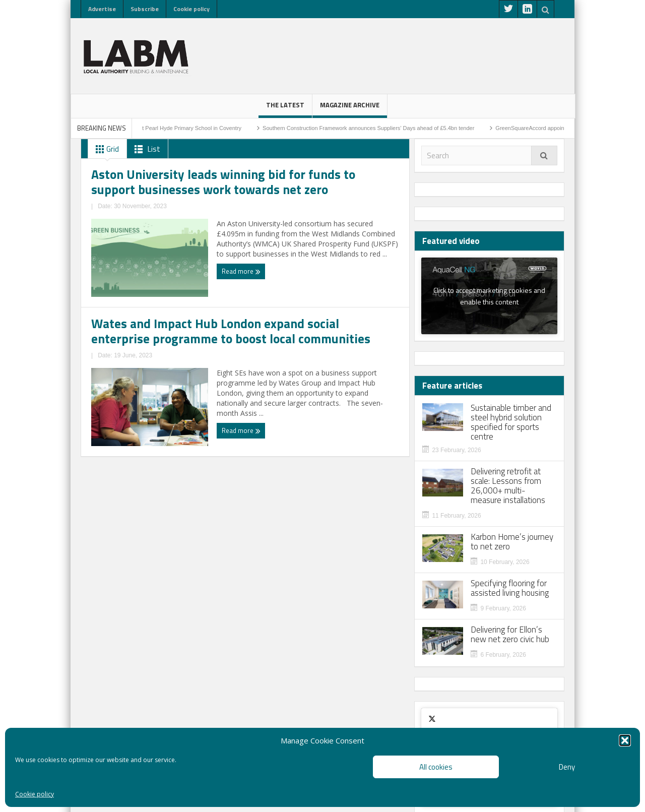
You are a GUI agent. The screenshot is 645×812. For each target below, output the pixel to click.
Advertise (102, 9)
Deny (567, 767)
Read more (113, 374)
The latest (285, 109)
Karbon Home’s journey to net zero (512, 542)
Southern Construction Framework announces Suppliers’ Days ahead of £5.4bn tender (386, 128)
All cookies (436, 767)
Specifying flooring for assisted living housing (510, 588)
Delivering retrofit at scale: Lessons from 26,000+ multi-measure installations (508, 486)
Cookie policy (35, 794)
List (145, 149)
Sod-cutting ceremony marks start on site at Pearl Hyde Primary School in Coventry (157, 128)
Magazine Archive (350, 109)
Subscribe (145, 9)
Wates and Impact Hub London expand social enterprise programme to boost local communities (316, 296)
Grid (105, 149)
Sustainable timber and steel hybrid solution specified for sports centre (511, 422)
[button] (625, 740)
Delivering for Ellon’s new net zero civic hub (510, 635)
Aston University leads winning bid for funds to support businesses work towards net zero (160, 291)
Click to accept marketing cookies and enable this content (489, 296)
